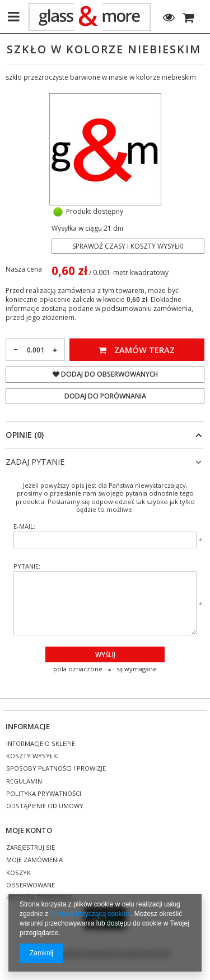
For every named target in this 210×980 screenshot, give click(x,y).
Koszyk (18, 873)
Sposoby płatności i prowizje (56, 769)
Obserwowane (31, 885)
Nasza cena (24, 269)
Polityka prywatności (44, 794)
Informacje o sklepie (41, 744)
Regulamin (24, 782)
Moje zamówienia (34, 860)
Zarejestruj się (31, 848)
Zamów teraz (137, 350)
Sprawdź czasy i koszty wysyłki (128, 246)
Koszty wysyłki (32, 756)
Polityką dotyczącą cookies (90, 914)
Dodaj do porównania (105, 396)
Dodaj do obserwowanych (105, 374)
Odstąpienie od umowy (45, 806)
